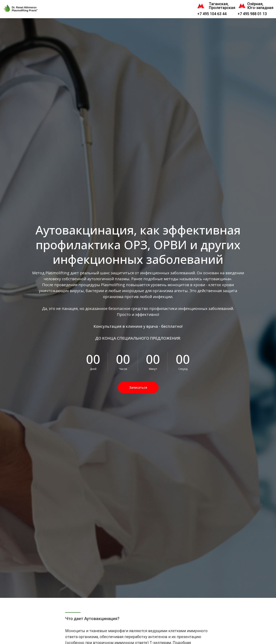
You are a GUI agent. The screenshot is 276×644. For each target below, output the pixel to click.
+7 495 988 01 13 (252, 14)
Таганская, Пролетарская (222, 6)
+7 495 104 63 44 (212, 14)
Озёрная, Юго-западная (260, 6)
